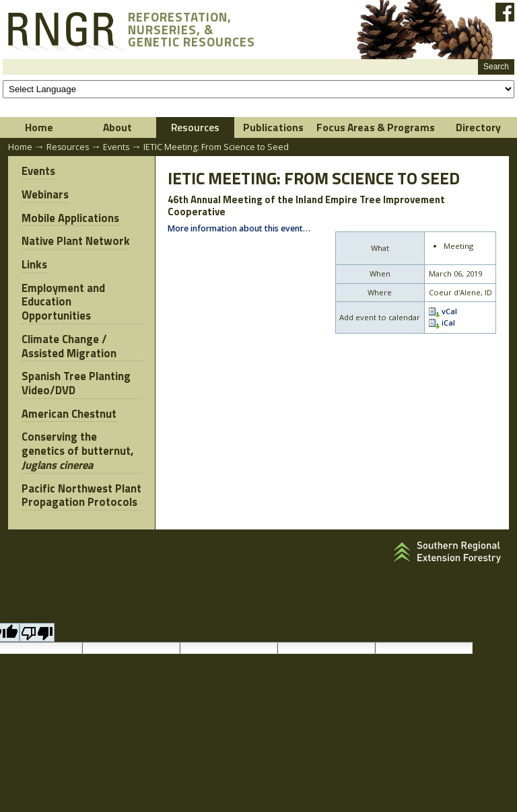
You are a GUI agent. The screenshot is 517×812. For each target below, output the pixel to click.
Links (34, 262)
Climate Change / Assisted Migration (68, 342)
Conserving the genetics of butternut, (81, 446)
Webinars (44, 194)
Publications (273, 127)
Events (116, 147)
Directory (478, 127)
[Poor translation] (37, 625)
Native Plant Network (75, 240)
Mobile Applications (70, 217)
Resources (195, 127)
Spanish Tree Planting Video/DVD (75, 379)
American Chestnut (68, 409)
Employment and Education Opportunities (63, 299)
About (117, 127)
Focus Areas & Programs (376, 127)
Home (39, 127)
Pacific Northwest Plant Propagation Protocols (81, 489)
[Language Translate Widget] (258, 89)
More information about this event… (239, 229)
